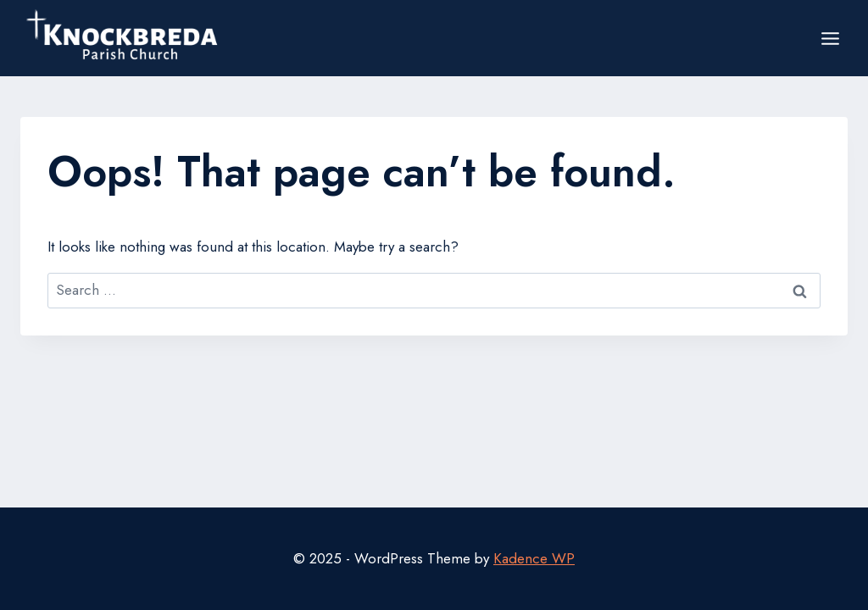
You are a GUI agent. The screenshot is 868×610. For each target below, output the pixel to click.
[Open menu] (830, 38)
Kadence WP (534, 558)
